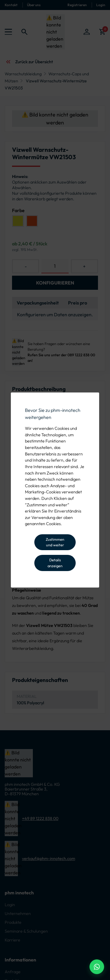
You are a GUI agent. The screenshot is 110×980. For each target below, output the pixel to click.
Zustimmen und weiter (55, 542)
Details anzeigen (55, 563)
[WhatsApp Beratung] (97, 967)
